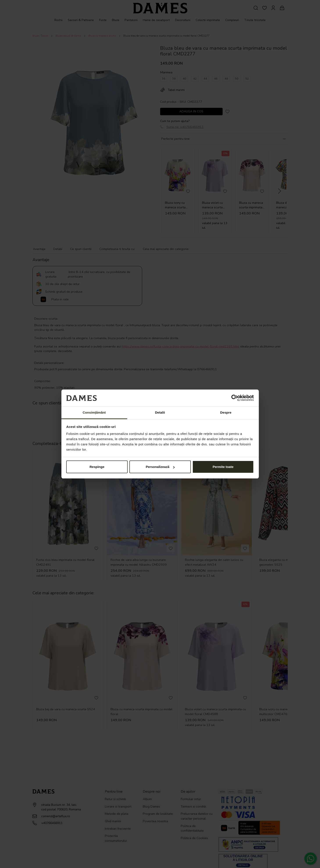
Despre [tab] (226, 412)
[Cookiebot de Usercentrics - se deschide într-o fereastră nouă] (235, 398)
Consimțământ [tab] (94, 412)
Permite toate (223, 467)
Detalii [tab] (160, 412)
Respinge (97, 467)
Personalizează (160, 467)
